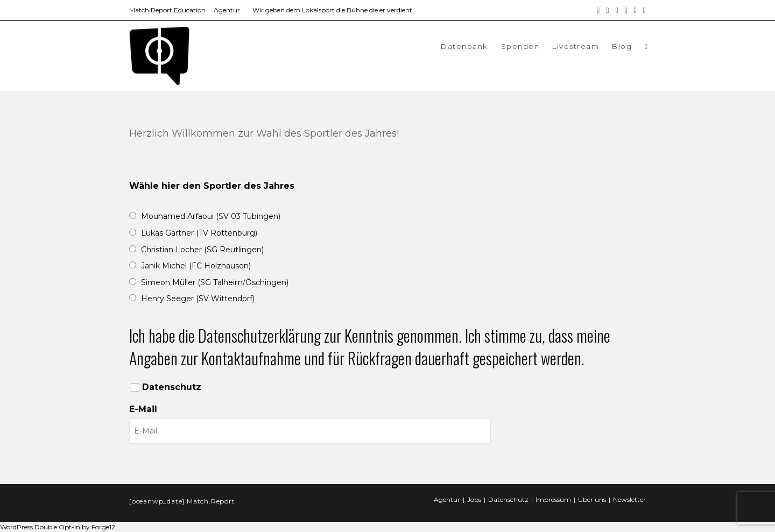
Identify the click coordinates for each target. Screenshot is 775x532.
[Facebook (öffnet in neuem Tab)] (598, 10)
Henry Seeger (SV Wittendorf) (198, 299)
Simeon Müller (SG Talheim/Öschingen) (215, 282)
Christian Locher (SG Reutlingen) (202, 250)
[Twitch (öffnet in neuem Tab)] (643, 10)
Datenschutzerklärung (259, 335)
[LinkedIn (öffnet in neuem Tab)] (617, 10)
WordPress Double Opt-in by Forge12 (58, 527)
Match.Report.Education (167, 10)
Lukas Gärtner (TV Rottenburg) (199, 233)
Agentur (227, 10)
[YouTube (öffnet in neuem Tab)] (626, 10)
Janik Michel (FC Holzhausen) (196, 266)
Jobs (474, 499)
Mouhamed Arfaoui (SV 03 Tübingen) (211, 216)
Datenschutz (172, 387)
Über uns (592, 499)
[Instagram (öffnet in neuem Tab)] (607, 10)
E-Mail (143, 409)
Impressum (553, 499)
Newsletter (629, 499)
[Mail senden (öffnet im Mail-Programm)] (635, 10)
